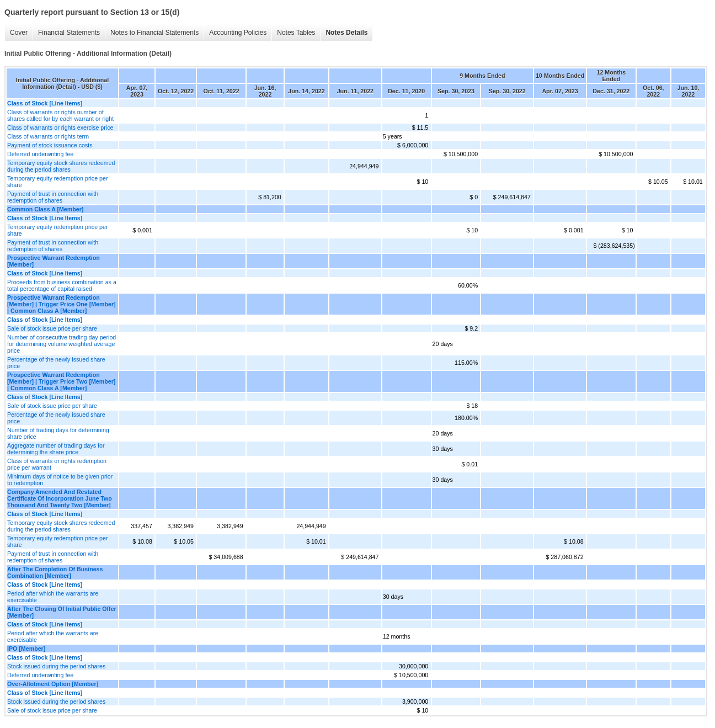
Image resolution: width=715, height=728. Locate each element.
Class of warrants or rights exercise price (60, 127)
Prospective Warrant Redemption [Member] (54, 261)
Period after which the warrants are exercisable (53, 597)
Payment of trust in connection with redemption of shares (53, 197)
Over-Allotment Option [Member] (53, 684)
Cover (19, 33)
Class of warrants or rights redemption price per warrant (57, 464)
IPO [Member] (26, 649)
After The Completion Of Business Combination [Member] (55, 572)
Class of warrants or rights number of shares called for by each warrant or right (60, 115)
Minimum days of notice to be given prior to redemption (60, 480)
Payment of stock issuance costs (50, 145)
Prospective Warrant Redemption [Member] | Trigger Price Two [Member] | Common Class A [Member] (61, 381)
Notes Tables (296, 33)
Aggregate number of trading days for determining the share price (56, 449)
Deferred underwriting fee (40, 154)
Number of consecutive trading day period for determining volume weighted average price (62, 344)
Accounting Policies (238, 33)
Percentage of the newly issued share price (56, 363)
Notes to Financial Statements (154, 33)
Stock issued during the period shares (56, 666)
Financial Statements (69, 33)
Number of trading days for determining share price (58, 433)
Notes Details (346, 33)
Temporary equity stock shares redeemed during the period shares (61, 166)
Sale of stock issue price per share (52, 328)
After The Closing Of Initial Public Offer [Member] (62, 612)
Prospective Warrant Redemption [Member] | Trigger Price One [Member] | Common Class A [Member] (62, 304)
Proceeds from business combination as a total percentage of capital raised (62, 285)
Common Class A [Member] (45, 209)
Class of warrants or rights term (48, 136)
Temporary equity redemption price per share (57, 182)
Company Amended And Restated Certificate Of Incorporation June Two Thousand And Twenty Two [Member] (60, 498)
